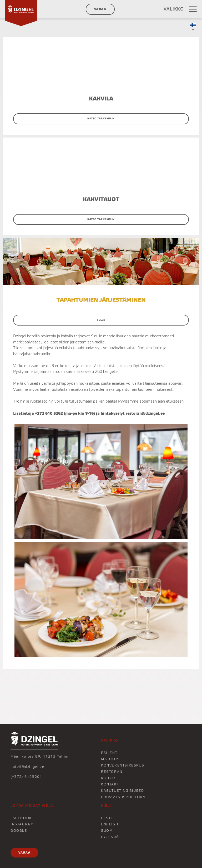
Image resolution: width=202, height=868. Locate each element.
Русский (110, 837)
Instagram (22, 824)
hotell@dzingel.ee (27, 767)
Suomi (108, 831)
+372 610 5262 (49, 413)
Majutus (110, 759)
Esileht (109, 753)
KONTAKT (110, 784)
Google (19, 831)
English (110, 824)
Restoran (112, 772)
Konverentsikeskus (123, 765)
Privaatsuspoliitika (123, 797)
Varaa (100, 9)
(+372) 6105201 (26, 777)
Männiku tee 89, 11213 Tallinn (40, 757)
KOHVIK (108, 778)
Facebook (21, 818)
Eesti (107, 818)
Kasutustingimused (122, 791)
